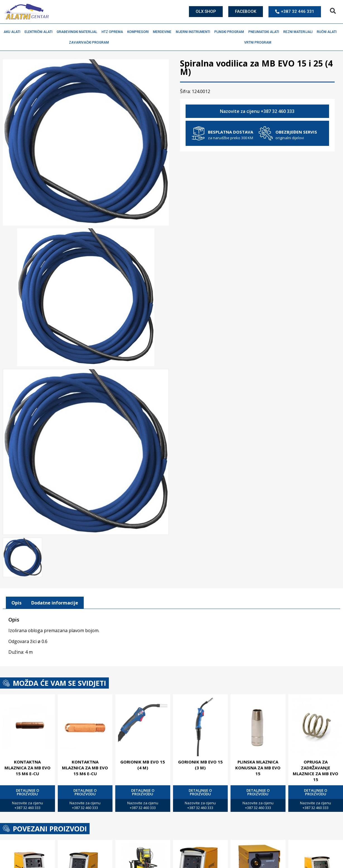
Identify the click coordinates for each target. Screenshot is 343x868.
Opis (16, 602)
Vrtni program (259, 42)
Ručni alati (328, 32)
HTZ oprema (114, 32)
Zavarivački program (90, 42)
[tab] (16, 602)
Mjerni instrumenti (194, 32)
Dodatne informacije (55, 602)
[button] (333, 11)
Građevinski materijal (78, 32)
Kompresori (139, 32)
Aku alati (13, 32)
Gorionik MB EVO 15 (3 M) (200, 764)
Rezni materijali (299, 32)
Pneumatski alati (265, 32)
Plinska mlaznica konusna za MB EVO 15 (258, 767)
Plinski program (231, 32)
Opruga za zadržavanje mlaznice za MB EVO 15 (316, 769)
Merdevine (164, 32)
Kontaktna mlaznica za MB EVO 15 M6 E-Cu (27, 767)
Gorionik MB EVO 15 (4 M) (143, 764)
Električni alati (40, 32)
